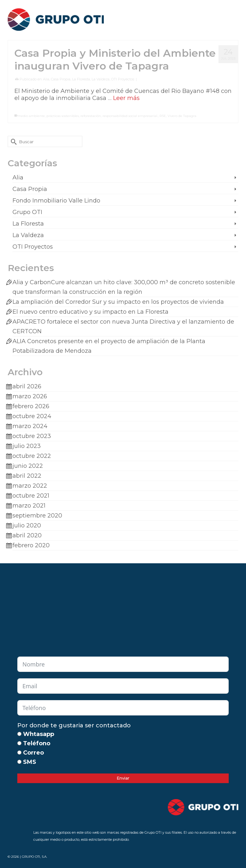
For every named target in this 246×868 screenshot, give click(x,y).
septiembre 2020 (37, 516)
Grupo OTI (27, 212)
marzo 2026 (30, 396)
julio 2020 (27, 525)
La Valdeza (101, 79)
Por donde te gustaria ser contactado (74, 725)
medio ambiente (31, 116)
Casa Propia (61, 79)
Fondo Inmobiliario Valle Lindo (56, 201)
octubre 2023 (32, 436)
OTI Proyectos (123, 79)
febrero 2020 (31, 545)
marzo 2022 (30, 486)
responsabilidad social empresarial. (130, 116)
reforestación (91, 116)
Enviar (123, 778)
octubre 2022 (32, 456)
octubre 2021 (31, 496)
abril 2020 (27, 535)
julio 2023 (27, 446)
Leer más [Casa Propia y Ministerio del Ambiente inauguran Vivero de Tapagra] (126, 98)
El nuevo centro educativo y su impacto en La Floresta (90, 312)
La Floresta (81, 79)
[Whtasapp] (19, 734)
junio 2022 (28, 466)
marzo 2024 (30, 426)
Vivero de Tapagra (182, 116)
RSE (163, 116)
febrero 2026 (31, 406)
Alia (46, 79)
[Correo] (19, 752)
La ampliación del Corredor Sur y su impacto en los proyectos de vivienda (118, 302)
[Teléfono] (19, 743)
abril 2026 (27, 386)
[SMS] (19, 762)
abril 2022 (27, 476)
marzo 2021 (29, 506)
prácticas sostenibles (63, 116)
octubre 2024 (32, 416)
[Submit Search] (12, 141)
